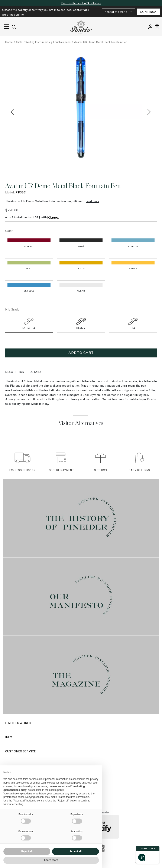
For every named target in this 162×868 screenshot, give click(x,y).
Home (9, 43)
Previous (14, 112)
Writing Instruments (38, 43)
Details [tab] (36, 372)
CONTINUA (148, 12)
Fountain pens (62, 43)
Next (148, 112)
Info (9, 738)
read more (93, 202)
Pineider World (18, 724)
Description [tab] (15, 372)
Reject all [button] (27, 851)
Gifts (19, 43)
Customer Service (20, 752)
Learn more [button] (51, 860)
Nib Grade (12, 310)
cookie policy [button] (56, 790)
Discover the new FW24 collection (81, 3)
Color (9, 231)
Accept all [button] (76, 851)
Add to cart (81, 353)
